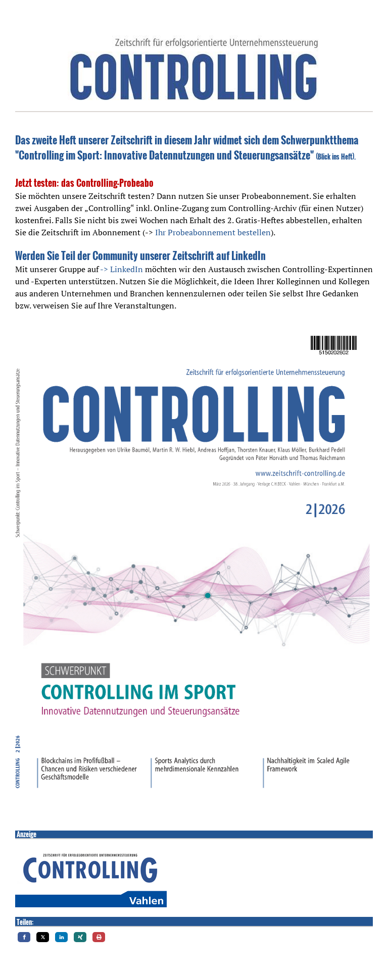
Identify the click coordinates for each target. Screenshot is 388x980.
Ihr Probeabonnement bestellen (213, 232)
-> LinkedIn (122, 269)
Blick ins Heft (335, 157)
